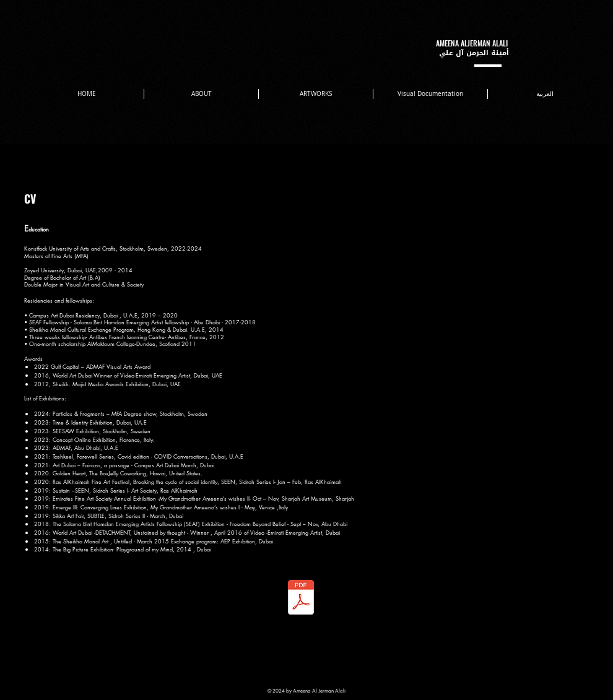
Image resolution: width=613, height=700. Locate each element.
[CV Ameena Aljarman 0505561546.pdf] (301, 598)
